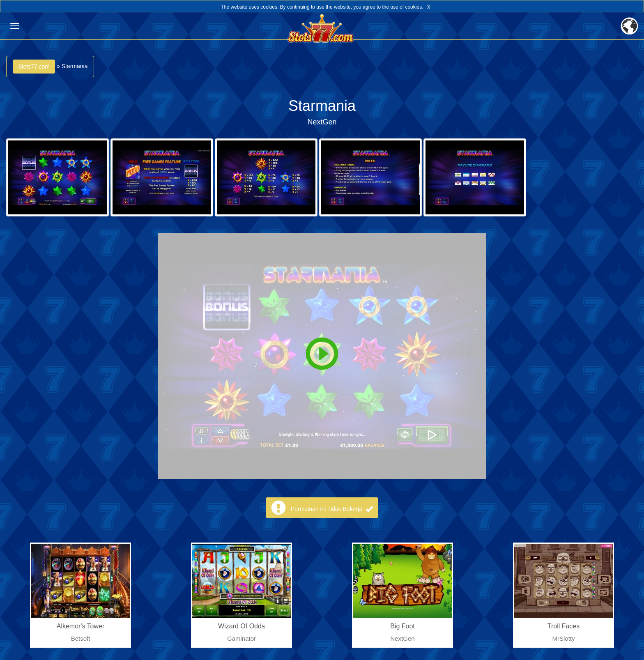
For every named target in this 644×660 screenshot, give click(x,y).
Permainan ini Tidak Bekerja (332, 509)
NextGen (322, 122)
